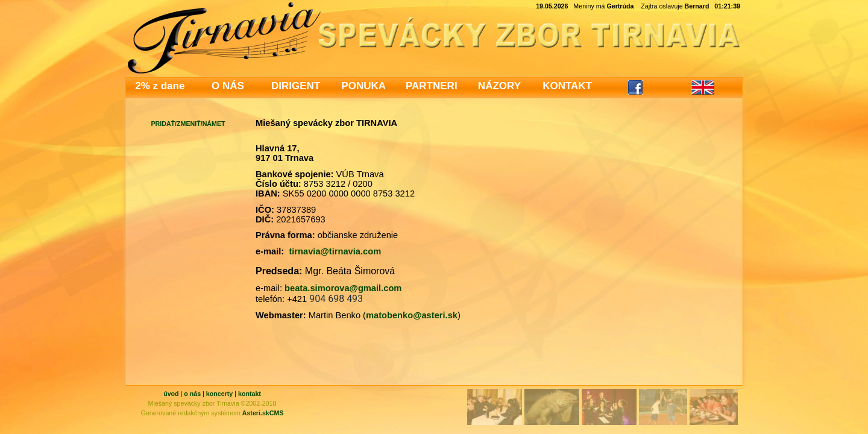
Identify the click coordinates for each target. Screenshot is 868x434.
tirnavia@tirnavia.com (335, 251)
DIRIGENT (296, 86)
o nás (192, 394)
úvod (171, 394)
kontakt (250, 394)
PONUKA (363, 86)
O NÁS (228, 86)
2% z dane (160, 86)
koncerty (219, 394)
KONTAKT (567, 86)
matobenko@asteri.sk (412, 315)
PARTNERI (432, 86)
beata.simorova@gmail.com (343, 288)
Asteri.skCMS (263, 413)
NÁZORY (499, 86)
